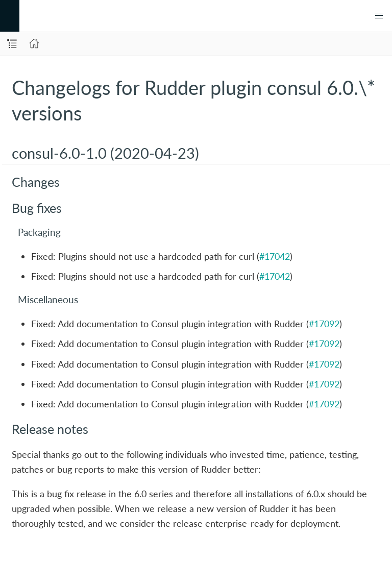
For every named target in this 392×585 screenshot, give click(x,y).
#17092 (324, 324)
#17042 (275, 256)
